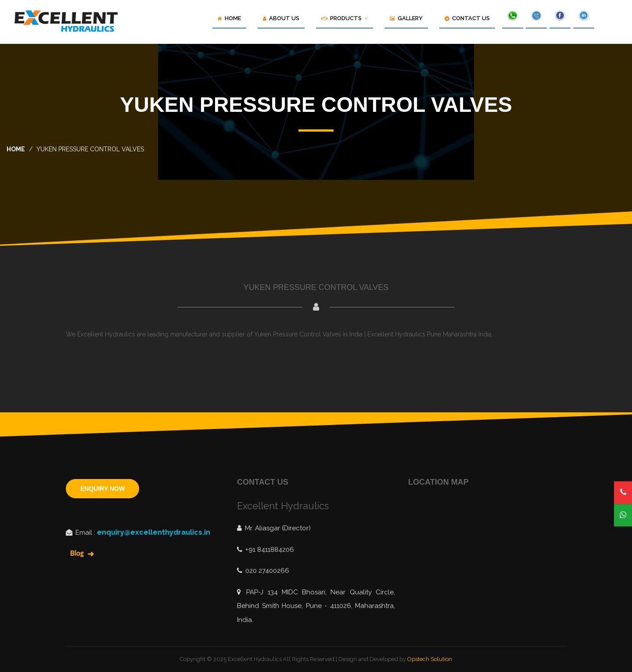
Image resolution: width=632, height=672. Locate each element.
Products (345, 18)
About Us (281, 18)
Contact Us (467, 18)
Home (229, 18)
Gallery (406, 18)
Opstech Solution (430, 659)
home (16, 149)
